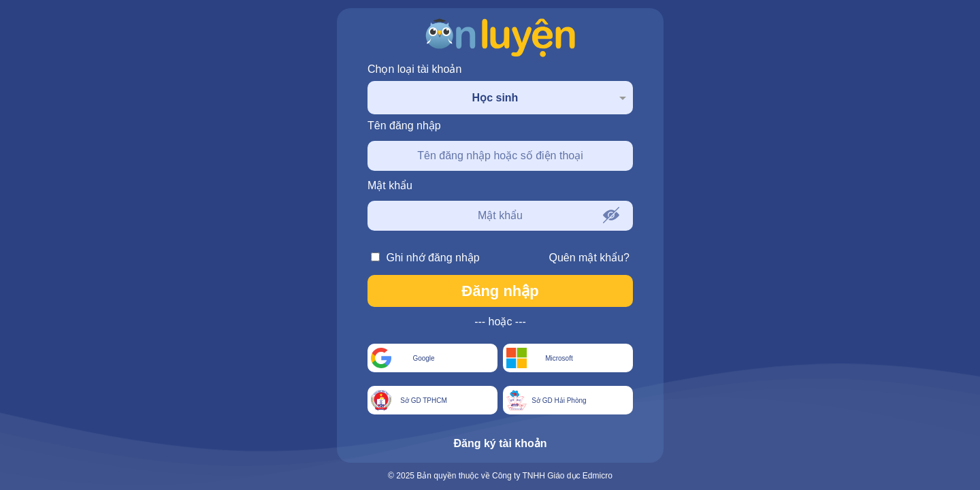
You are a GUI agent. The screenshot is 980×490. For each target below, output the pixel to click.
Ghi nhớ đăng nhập (425, 258)
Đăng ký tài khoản (500, 443)
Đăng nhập (500, 291)
